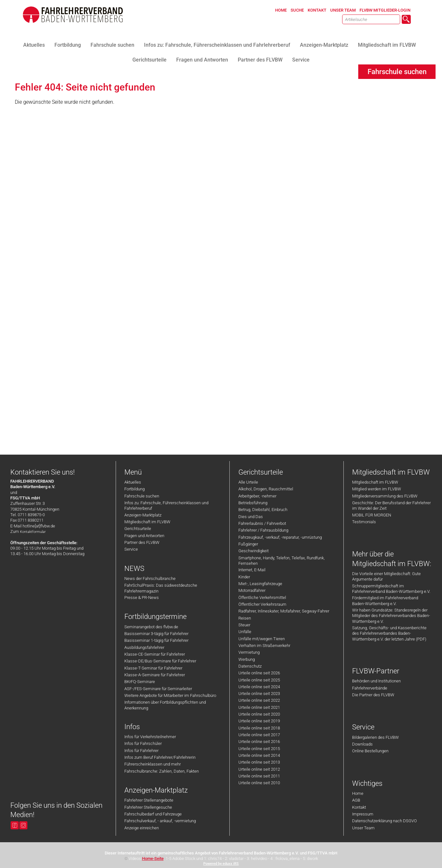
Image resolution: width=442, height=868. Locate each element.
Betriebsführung (253, 503)
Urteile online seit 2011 (259, 776)
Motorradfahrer (252, 590)
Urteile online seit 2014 (259, 755)
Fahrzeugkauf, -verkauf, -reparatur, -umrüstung (280, 537)
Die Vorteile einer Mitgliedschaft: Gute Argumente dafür (386, 576)
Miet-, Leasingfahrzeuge (260, 584)
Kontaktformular (33, 532)
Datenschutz (250, 666)
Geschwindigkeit (254, 551)
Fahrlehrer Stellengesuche (148, 807)
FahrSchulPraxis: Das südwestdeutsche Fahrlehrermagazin (161, 588)
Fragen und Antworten (144, 536)
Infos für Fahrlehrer (141, 751)
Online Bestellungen (370, 751)
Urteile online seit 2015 (259, 749)
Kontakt (359, 807)
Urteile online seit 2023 (259, 694)
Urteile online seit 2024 (259, 687)
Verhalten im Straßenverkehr (264, 646)
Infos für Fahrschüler (143, 743)
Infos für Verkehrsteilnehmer (150, 737)
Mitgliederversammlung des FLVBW (385, 496)
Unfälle (245, 632)
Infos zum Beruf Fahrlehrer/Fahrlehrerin (160, 757)
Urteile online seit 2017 (259, 735)
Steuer (244, 625)
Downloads (362, 744)
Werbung (247, 659)
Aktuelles (133, 482)
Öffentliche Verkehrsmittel (262, 598)
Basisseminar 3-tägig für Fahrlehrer (156, 634)
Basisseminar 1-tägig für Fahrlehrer (156, 640)
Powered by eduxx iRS (221, 864)
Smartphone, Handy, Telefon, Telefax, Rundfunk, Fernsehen (282, 561)
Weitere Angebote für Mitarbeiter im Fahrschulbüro (170, 695)
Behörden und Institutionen (376, 681)
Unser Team (363, 828)
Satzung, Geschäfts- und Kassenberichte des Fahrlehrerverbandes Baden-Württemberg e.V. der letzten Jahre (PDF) (389, 633)
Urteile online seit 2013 (259, 762)
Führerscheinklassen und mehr (153, 764)
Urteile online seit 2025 (259, 680)
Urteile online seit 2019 (259, 721)
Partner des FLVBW (142, 542)
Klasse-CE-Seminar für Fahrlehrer (155, 654)
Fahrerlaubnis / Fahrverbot (262, 523)
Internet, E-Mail (252, 570)
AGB (356, 800)
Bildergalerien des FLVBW (375, 737)
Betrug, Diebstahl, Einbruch (263, 510)
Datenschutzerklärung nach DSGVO (384, 821)
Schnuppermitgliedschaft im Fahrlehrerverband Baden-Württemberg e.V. (391, 589)
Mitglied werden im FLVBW (377, 489)
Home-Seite (153, 858)
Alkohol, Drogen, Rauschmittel (266, 489)
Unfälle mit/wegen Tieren (262, 639)
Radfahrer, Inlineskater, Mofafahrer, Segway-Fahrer (284, 611)
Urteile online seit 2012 (259, 769)
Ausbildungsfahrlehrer (144, 647)
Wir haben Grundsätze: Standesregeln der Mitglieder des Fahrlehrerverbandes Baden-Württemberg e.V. (391, 616)
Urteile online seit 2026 (259, 673)
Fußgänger (248, 544)
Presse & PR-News (142, 598)
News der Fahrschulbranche (150, 579)
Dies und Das (251, 517)
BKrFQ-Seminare (140, 682)
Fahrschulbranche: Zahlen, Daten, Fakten (162, 771)
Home (358, 793)
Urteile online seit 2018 (259, 728)
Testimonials (364, 522)
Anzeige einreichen (142, 828)
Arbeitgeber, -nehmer (257, 496)
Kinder (244, 577)
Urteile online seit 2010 (259, 783)
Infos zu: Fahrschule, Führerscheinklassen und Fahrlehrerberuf (166, 506)
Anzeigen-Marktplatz (143, 515)
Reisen (245, 618)
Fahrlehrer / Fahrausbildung (263, 530)
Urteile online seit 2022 (259, 700)
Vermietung (249, 652)
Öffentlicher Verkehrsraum (262, 604)
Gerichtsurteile (138, 529)
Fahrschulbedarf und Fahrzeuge (153, 814)
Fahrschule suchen (142, 496)
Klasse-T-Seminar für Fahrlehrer (153, 668)
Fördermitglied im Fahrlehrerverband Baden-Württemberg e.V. (385, 601)
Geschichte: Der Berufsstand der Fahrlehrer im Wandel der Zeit (391, 506)
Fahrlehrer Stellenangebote (149, 800)
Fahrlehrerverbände (370, 688)
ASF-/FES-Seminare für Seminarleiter (158, 689)
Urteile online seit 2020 (259, 714)
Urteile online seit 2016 (259, 742)
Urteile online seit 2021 (259, 707)
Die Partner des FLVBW (373, 695)
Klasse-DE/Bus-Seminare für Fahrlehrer (160, 661)
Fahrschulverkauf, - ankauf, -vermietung (160, 821)
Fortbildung (135, 489)
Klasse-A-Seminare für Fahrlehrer (155, 675)
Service (131, 549)
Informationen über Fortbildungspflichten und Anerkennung (165, 705)
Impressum (363, 814)
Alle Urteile (248, 482)
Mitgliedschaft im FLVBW (147, 522)
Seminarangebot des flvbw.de (151, 627)
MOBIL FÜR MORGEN (372, 515)
